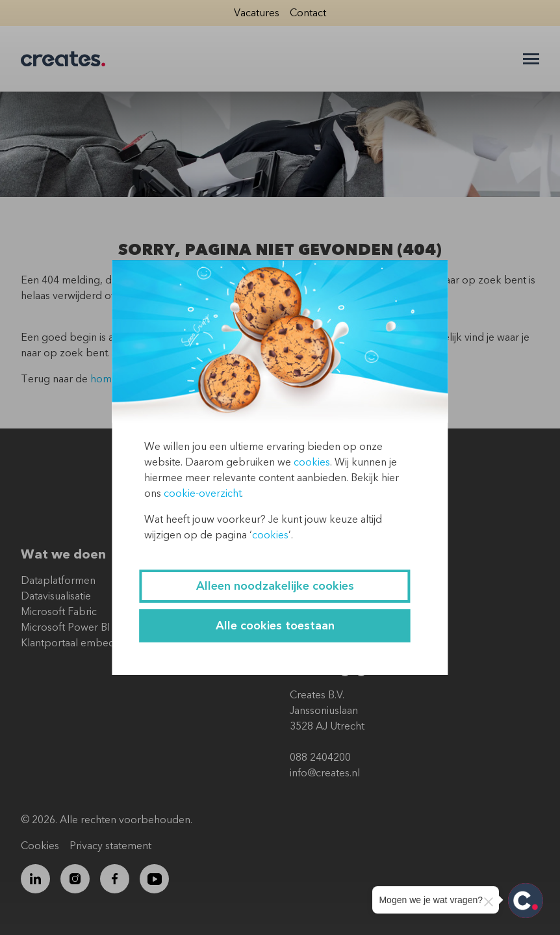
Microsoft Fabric (59, 612)
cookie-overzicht (202, 494)
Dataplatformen (58, 581)
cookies (312, 462)
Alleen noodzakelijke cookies (275, 586)
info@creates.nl (325, 773)
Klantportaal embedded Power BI (100, 643)
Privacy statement (110, 846)
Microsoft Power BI (65, 627)
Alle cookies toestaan (275, 626)
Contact (308, 13)
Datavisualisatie (56, 596)
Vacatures (257, 13)
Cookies (40, 846)
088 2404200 (320, 757)
